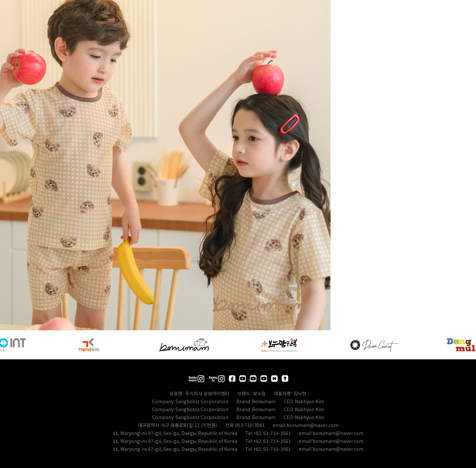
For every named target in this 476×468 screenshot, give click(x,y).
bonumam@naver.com (313, 425)
